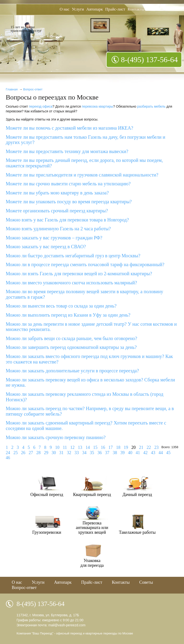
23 (156, 447)
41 (138, 453)
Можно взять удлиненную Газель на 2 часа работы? (58, 229)
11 (65, 447)
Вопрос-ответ (33, 89)
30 (54, 453)
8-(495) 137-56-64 (149, 60)
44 (161, 453)
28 (39, 453)
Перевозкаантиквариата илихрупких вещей (92, 528)
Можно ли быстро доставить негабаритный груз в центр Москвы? (73, 256)
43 (153, 453)
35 (92, 453)
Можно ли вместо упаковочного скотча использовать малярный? (71, 283)
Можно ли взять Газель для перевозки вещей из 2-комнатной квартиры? (79, 274)
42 (145, 453)
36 (100, 453)
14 (88, 447)
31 (61, 453)
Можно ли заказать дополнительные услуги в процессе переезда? (72, 371)
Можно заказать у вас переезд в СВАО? (46, 247)
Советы (146, 582)
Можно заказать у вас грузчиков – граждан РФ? (54, 238)
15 (95, 447)
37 (107, 453)
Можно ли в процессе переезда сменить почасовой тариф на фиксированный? (85, 264)
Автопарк (95, 9)
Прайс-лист (115, 9)
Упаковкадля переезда (92, 563)
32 (69, 453)
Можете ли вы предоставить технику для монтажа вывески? (67, 151)
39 (122, 453)
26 (23, 453)
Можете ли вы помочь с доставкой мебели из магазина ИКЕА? (69, 128)
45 (168, 453)
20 (133, 447)
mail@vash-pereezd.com (67, 625)
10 (57, 447)
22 (149, 447)
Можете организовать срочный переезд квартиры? (57, 211)
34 (84, 453)
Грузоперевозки (47, 532)
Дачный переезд (137, 495)
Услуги (78, 9)
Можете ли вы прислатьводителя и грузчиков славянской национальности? (82, 175)
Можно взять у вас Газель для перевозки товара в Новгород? (67, 220)
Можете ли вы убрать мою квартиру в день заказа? (57, 193)
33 (77, 453)
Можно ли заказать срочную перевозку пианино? (56, 437)
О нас (65, 9)
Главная (12, 89)
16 (103, 447)
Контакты (136, 9)
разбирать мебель (151, 106)
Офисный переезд (47, 495)
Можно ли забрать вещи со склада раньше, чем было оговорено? (72, 338)
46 (8, 458)
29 (46, 453)
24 (8, 453)
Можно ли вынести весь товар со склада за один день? (61, 306)
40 (130, 453)
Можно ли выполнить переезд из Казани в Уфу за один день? (68, 315)
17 (111, 447)
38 (115, 453)
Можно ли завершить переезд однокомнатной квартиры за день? (71, 347)
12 (72, 447)
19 (126, 447)
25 (16, 453)
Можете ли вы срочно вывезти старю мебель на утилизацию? (68, 184)
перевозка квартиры (97, 106)
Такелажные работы (137, 532)
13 (80, 447)
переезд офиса (41, 106)
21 (141, 447)
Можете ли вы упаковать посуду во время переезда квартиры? (69, 202)
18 (118, 447)
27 (31, 453)
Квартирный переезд (92, 495)
